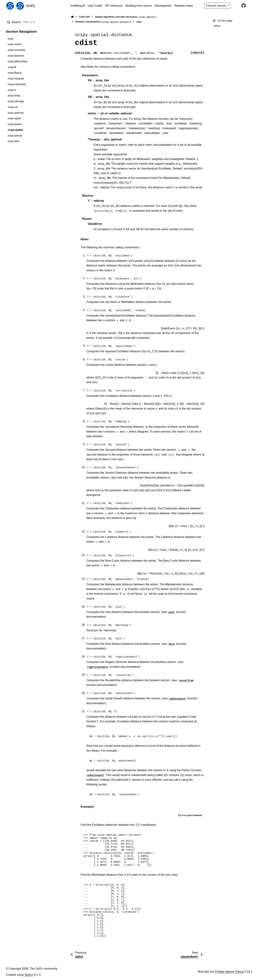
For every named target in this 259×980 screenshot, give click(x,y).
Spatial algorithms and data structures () (126, 17)
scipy (11, 39)
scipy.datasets (16, 56)
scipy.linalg (14, 96)
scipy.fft (12, 67)
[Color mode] (236, 6)
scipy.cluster (15, 44)
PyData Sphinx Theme (229, 972)
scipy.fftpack (15, 73)
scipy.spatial (15, 130)
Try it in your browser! (190, 815)
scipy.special (15, 136)
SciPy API (84, 17)
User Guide (95, 6)
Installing (76, 6)
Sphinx (29, 975)
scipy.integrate (16, 78)
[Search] (22, 22)
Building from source (139, 6)
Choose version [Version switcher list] (217, 6)
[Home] (72, 17)
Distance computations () (103, 22)
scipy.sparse (15, 124)
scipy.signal (14, 118)
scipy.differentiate (18, 61)
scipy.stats (13, 141)
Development (163, 6)
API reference (114, 6)
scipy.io (12, 90)
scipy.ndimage (16, 101)
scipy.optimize (16, 113)
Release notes (184, 6)
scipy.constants (16, 50)
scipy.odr (13, 107)
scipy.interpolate (17, 84)
